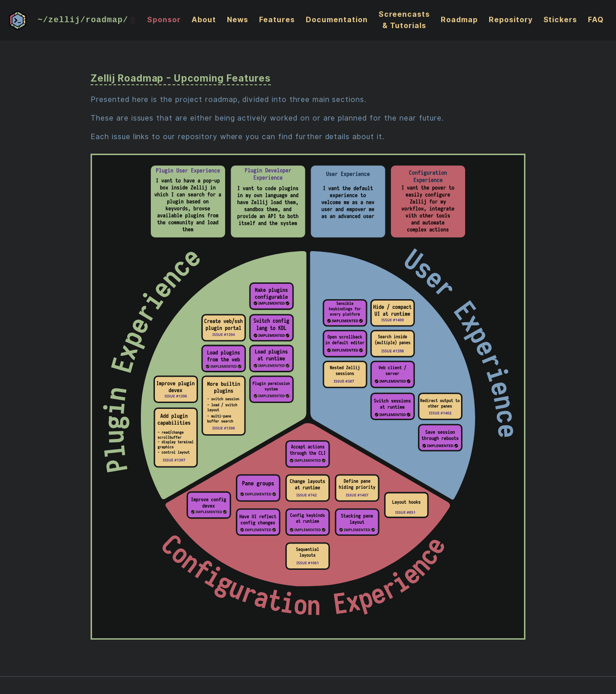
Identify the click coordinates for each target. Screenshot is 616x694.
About (204, 20)
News (238, 20)
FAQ (596, 20)
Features (277, 20)
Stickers (560, 20)
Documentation (337, 20)
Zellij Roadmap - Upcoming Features (181, 78)
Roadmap (459, 20)
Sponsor (164, 20)
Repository (511, 20)
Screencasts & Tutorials (404, 20)
